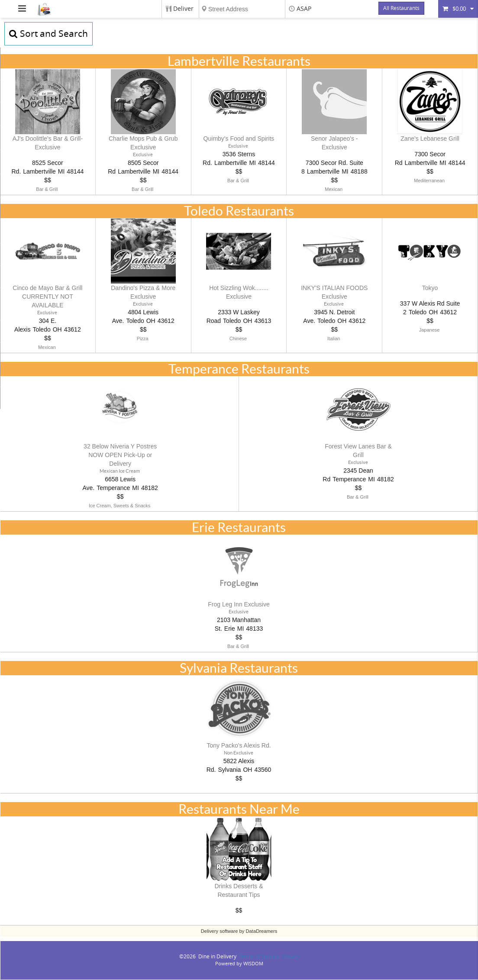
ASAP (304, 9)
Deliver (183, 9)
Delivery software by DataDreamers (239, 932)
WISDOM (253, 964)
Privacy (291, 957)
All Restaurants (401, 8)
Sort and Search (48, 34)
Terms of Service (259, 957)
